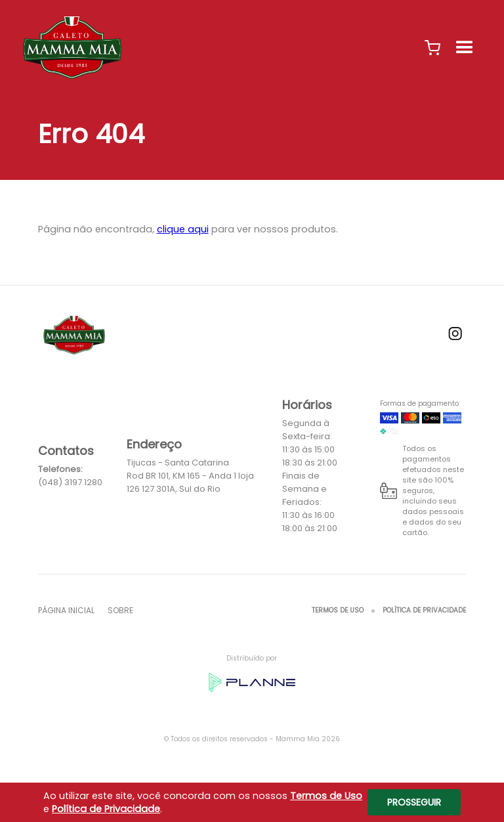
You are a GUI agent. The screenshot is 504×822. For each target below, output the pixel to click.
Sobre (120, 610)
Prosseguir (414, 802)
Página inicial (66, 610)
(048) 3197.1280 (70, 482)
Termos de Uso (338, 610)
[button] (432, 48)
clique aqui (183, 229)
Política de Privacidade (424, 610)
